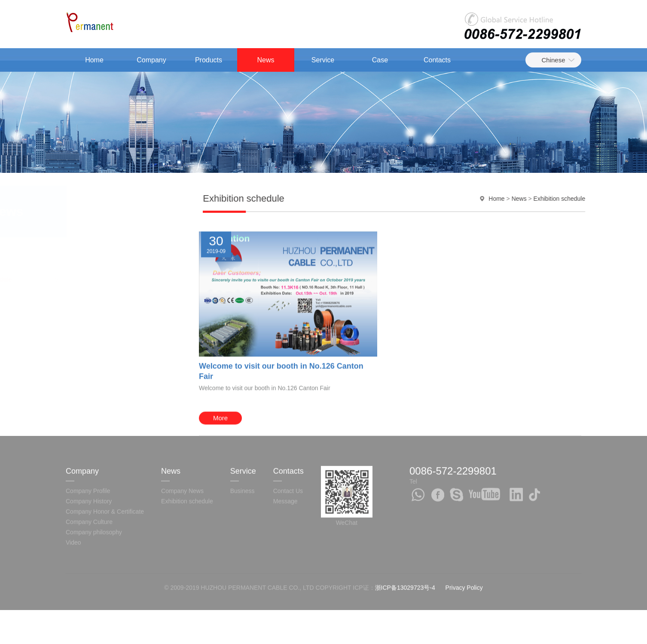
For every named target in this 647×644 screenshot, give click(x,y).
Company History (89, 462)
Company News (90, 251)
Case (380, 60)
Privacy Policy (464, 549)
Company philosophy (94, 493)
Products (209, 60)
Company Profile (88, 452)
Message (285, 462)
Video (73, 503)
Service (323, 60)
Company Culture (89, 483)
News (266, 60)
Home (94, 60)
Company (151, 60)
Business (243, 452)
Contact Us (288, 452)
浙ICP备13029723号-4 (405, 549)
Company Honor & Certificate (105, 472)
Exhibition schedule (97, 279)
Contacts (437, 60)
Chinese (553, 60)
